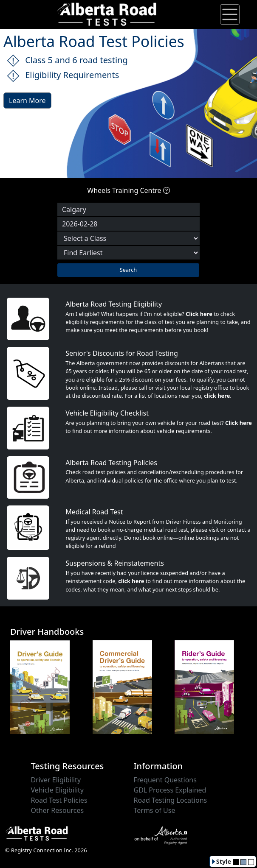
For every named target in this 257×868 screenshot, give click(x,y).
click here (217, 396)
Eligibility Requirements (63, 76)
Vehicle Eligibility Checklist (107, 413)
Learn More (27, 100)
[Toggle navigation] (230, 14)
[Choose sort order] (128, 253)
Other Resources (57, 810)
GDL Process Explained (170, 790)
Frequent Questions (165, 780)
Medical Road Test (94, 512)
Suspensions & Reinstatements (115, 563)
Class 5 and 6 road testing (67, 61)
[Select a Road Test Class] (128, 238)
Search (128, 270)
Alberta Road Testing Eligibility (114, 304)
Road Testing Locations (171, 800)
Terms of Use (155, 810)
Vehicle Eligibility (57, 790)
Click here (199, 314)
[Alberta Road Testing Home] (107, 14)
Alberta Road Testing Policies (111, 463)
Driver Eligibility (56, 780)
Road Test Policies (59, 800)
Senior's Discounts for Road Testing (122, 353)
